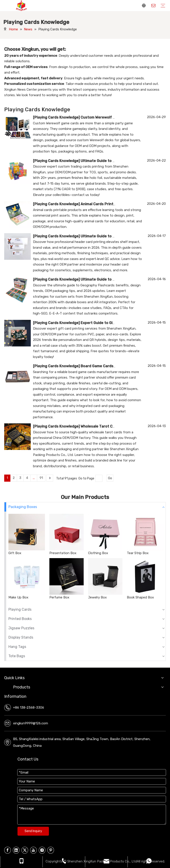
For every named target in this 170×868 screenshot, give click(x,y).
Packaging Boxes (23, 507)
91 (41, 478)
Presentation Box (63, 553)
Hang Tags (17, 647)
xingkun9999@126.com (31, 723)
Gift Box (15, 553)
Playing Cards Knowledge (56, 117)
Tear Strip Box (138, 553)
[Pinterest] (51, 850)
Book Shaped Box (140, 597)
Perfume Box (59, 597)
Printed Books (20, 619)
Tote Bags (17, 656)
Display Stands (21, 637)
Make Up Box (18, 597)
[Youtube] (33, 850)
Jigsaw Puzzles (21, 628)
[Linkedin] (16, 850)
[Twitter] (25, 850)
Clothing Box (98, 553)
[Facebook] (8, 850)
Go (110, 478)
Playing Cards (20, 609)
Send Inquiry (33, 831)
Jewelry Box (97, 597)
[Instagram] (42, 850)
